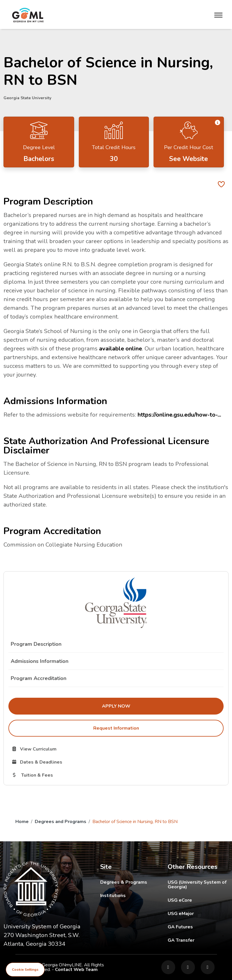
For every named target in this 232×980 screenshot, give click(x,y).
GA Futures (198, 927)
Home (22, 822)
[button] (217, 123)
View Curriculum (55, 749)
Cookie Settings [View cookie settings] (25, 970)
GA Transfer (198, 940)
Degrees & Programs (124, 882)
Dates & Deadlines (66, 762)
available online (120, 349)
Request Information (116, 728)
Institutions (113, 896)
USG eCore (198, 900)
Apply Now (153, 706)
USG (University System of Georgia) (198, 884)
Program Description (36, 644)
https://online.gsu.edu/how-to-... (179, 415)
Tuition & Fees (61, 775)
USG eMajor (198, 913)
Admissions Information (40, 661)
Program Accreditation (39, 678)
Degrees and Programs (61, 822)
